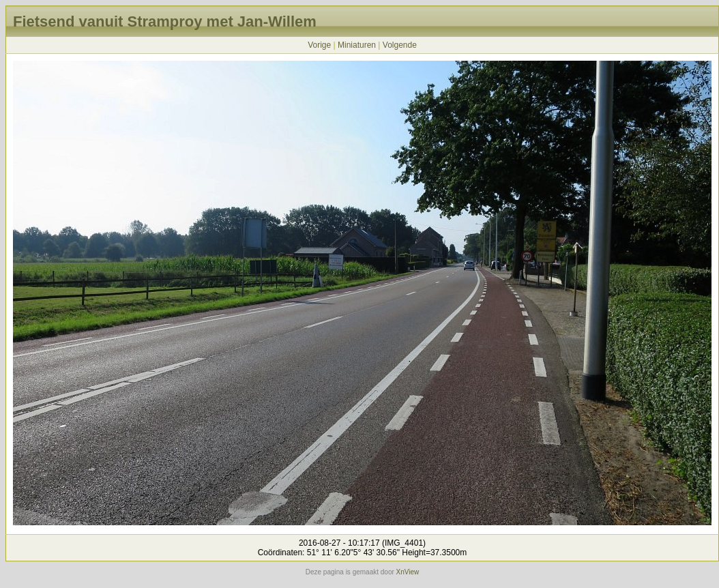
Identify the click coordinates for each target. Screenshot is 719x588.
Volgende (400, 45)
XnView (408, 572)
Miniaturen (357, 45)
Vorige (319, 45)
